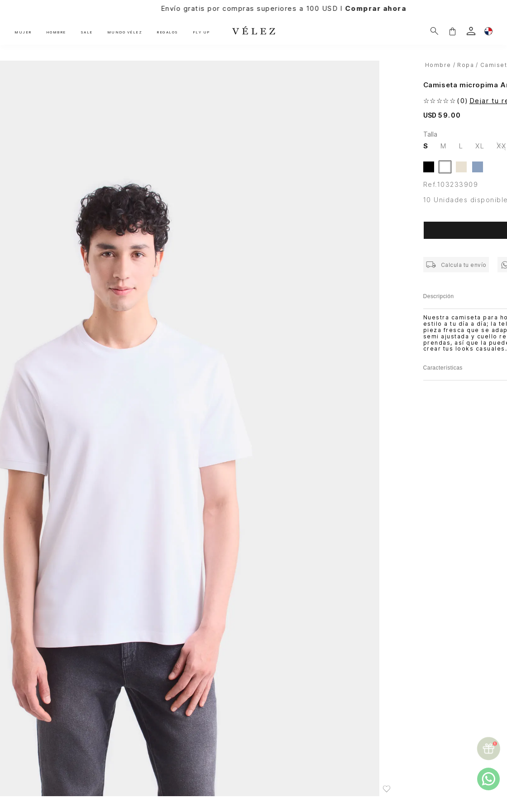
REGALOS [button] (167, 32)
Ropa (466, 65)
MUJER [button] (23, 32)
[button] (452, 31)
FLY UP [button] (201, 32)
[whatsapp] (488, 779)
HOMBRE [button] (56, 32)
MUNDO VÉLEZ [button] (125, 32)
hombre (438, 65)
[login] (471, 31)
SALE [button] (87, 32)
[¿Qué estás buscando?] (434, 31)
